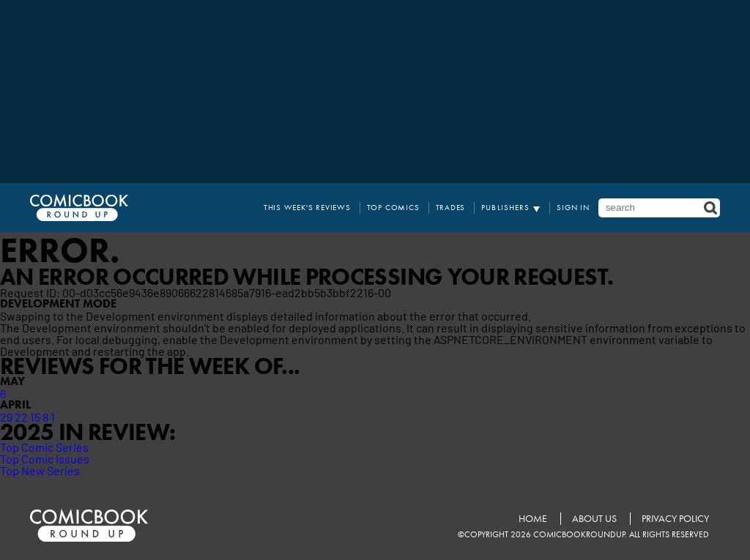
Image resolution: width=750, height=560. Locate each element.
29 (6, 417)
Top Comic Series (44, 447)
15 (35, 417)
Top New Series (40, 470)
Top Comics (393, 208)
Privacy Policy (675, 519)
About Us (594, 519)
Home (533, 519)
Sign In (573, 208)
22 (21, 417)
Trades (451, 208)
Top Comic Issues (45, 458)
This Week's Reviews (307, 208)
